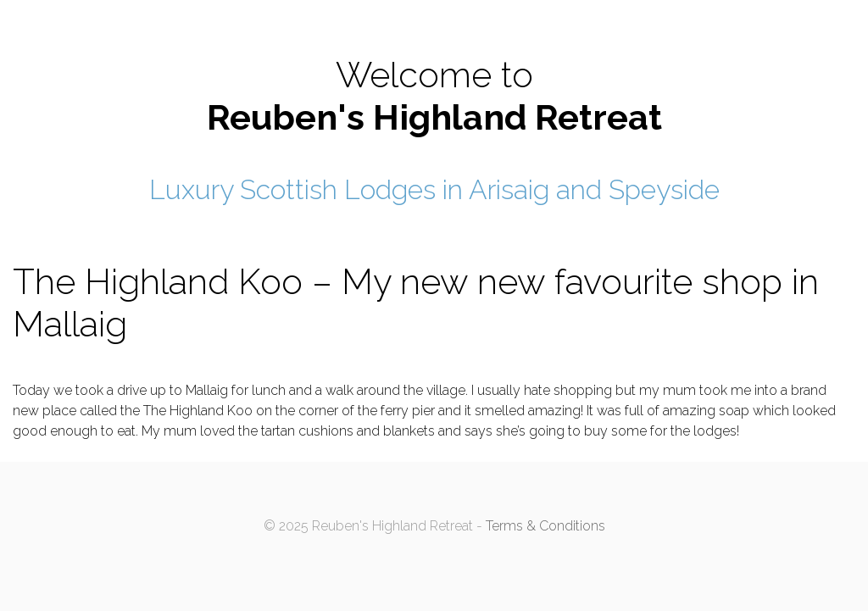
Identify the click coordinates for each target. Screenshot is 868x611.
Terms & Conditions (545, 526)
